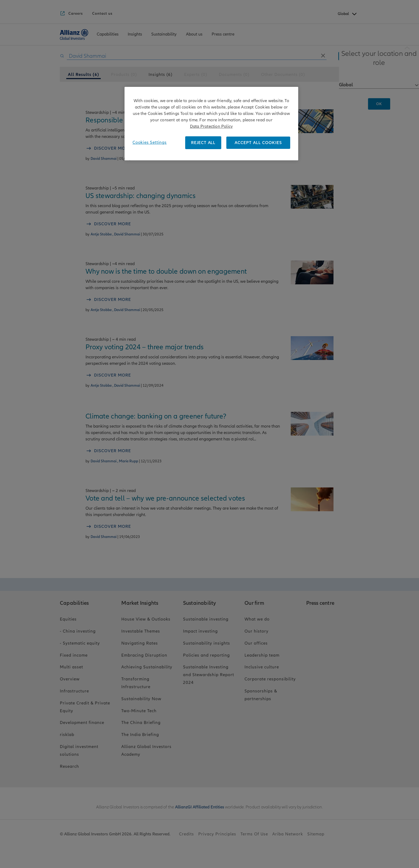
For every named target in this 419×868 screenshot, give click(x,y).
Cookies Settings (150, 142)
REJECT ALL (203, 143)
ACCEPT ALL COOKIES (258, 143)
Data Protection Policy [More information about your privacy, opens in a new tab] (211, 126)
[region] (211, 124)
